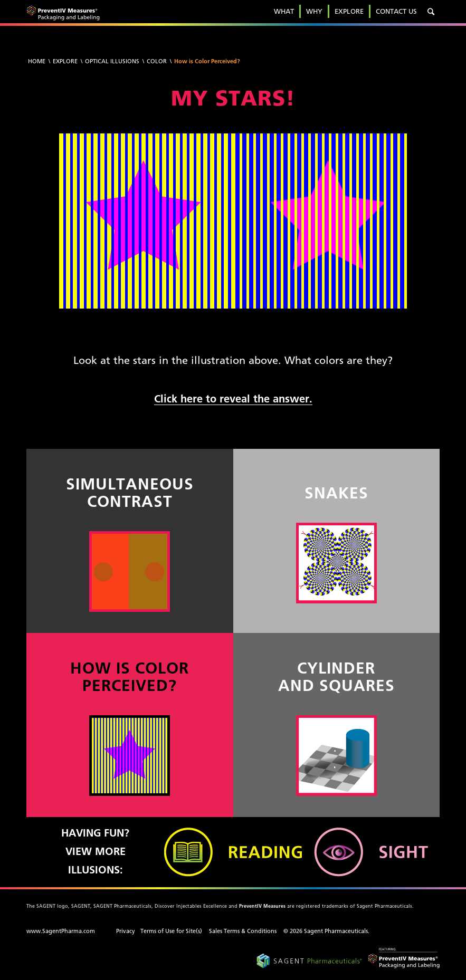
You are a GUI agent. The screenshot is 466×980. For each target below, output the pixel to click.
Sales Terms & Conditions (243, 931)
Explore (65, 61)
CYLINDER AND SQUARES (336, 677)
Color (157, 61)
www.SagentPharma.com (61, 931)
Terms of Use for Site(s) (171, 931)
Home (37, 61)
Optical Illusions (112, 61)
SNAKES (336, 493)
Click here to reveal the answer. (233, 398)
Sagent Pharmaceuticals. (337, 931)
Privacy (126, 931)
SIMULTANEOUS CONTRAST (130, 493)
